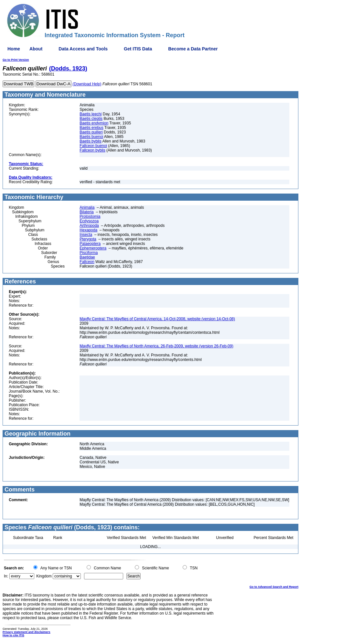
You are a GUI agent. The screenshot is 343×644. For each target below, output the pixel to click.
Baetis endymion (94, 123)
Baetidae (87, 257)
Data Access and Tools (83, 49)
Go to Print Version (16, 60)
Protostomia (90, 216)
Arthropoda (89, 226)
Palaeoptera (90, 244)
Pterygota (88, 239)
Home (14, 49)
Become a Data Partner (193, 49)
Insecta (86, 235)
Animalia (87, 207)
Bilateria (86, 212)
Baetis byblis (90, 141)
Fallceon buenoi (93, 146)
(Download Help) (87, 84)
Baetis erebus (91, 128)
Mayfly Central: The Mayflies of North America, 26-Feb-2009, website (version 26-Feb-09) (156, 346)
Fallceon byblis (92, 150)
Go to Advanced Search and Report (274, 587)
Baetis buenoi (91, 137)
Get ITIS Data (138, 49)
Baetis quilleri (91, 132)
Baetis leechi (91, 114)
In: (6, 576)
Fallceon (87, 262)
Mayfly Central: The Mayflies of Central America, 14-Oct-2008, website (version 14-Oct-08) (157, 319)
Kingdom (44, 576)
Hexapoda (88, 230)
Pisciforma (89, 253)
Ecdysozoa (89, 221)
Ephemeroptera (93, 248)
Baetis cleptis (91, 119)
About (36, 49)
